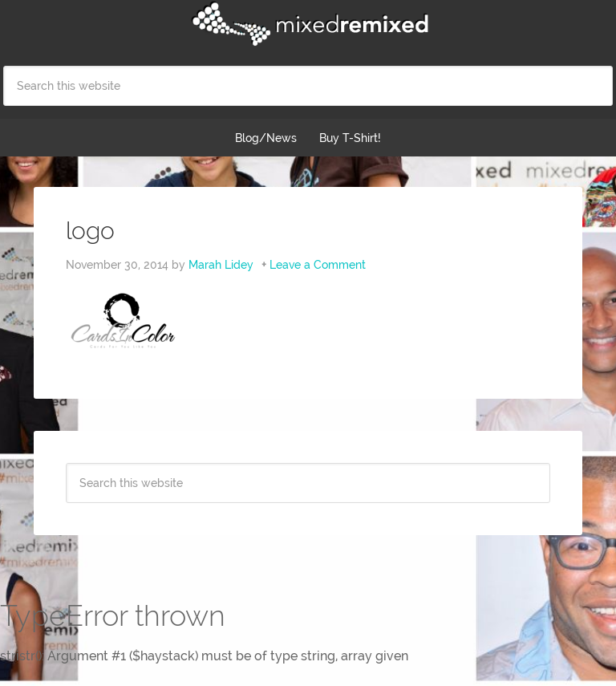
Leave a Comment (318, 265)
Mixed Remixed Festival (308, 24)
